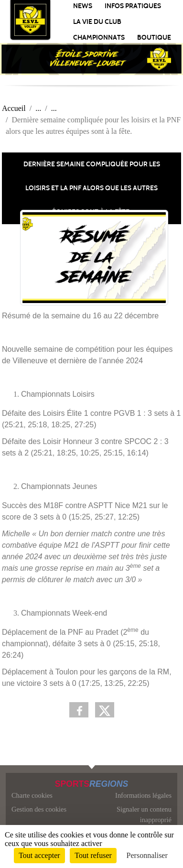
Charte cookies (32, 795)
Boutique (154, 38)
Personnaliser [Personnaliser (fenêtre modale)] (147, 855)
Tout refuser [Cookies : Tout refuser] (93, 855)
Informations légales (143, 795)
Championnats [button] (99, 38)
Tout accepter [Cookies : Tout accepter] (39, 855)
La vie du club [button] (97, 22)
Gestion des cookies (39, 809)
